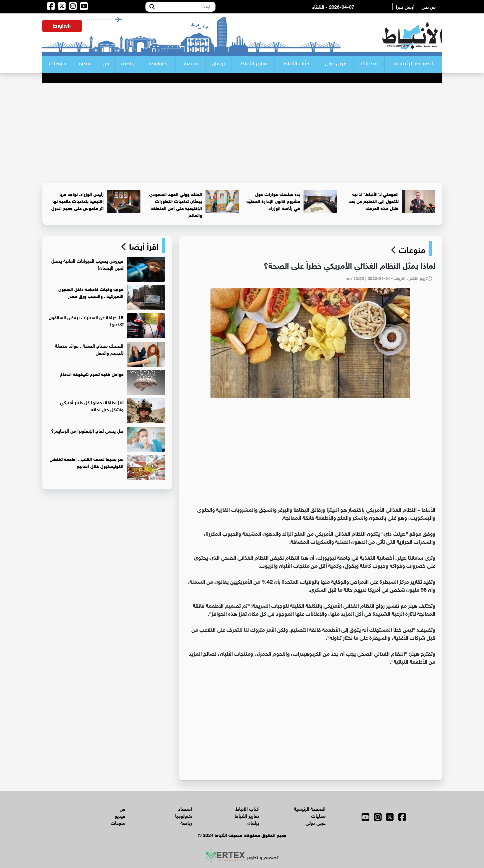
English (62, 26)
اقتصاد (190, 65)
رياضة (128, 65)
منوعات (57, 65)
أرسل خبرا (405, 6)
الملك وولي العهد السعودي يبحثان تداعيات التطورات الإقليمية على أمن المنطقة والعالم (176, 204)
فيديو (85, 65)
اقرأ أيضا (143, 245)
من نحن (429, 6)
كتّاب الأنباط (296, 65)
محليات (369, 65)
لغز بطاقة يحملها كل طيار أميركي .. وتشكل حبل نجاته (90, 405)
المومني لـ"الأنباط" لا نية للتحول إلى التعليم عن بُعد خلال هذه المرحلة (374, 200)
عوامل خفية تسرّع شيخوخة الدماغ (92, 373)
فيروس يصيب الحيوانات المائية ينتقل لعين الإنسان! (87, 264)
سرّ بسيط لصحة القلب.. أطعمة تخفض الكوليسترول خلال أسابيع (87, 462)
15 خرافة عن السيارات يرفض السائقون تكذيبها (86, 320)
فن (106, 65)
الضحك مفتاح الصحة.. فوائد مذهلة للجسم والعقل (89, 349)
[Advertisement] (242, 133)
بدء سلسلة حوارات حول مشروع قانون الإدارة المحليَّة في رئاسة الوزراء (273, 200)
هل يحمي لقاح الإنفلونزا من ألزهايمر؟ (87, 430)
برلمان (218, 65)
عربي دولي (335, 65)
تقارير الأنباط (253, 65)
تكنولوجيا (158, 65)
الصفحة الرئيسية (413, 65)
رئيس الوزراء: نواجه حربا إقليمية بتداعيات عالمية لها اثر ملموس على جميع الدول (78, 200)
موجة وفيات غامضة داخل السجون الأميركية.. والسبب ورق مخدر (91, 292)
